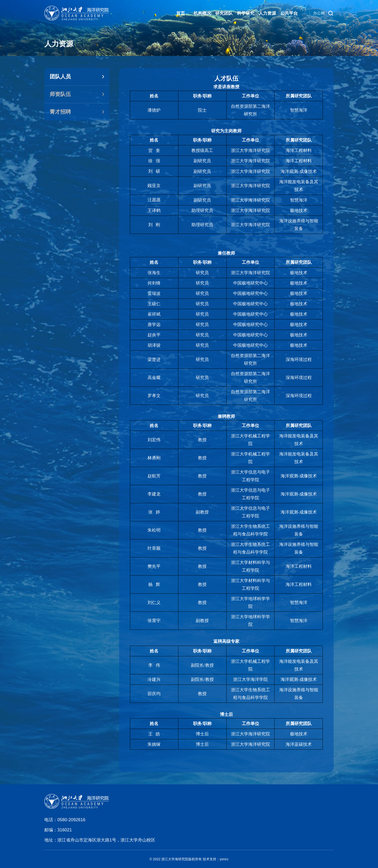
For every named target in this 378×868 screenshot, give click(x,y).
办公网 (319, 13)
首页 (181, 13)
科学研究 (246, 13)
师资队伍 (60, 94)
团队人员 (60, 77)
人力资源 (267, 13)
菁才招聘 (60, 112)
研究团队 (224, 13)
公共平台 (289, 13)
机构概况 (202, 13)
